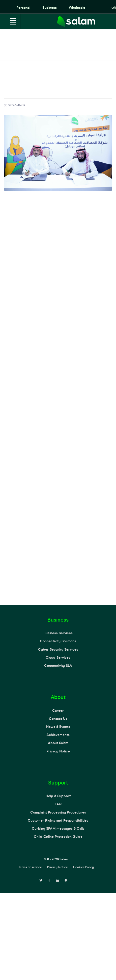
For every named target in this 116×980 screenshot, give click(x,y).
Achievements (58, 735)
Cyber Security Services (58, 650)
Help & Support (58, 796)
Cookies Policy (83, 867)
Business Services (58, 633)
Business (50, 8)
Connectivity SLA (58, 666)
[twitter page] (41, 880)
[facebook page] (49, 880)
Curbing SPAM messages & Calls (58, 829)
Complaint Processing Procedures (58, 812)
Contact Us (58, 719)
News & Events (58, 727)
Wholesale (77, 8)
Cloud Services (58, 658)
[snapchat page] (66, 880)
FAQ (58, 804)
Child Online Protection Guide (58, 837)
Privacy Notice (58, 751)
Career (58, 711)
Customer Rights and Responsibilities (58, 820)
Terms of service (30, 867)
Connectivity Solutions (58, 641)
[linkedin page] (57, 880)
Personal (23, 8)
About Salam (58, 743)
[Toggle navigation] (13, 21)
